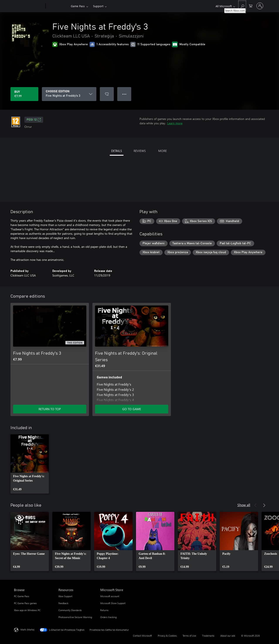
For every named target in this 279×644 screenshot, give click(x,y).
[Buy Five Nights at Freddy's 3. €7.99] (24, 94)
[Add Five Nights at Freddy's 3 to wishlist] (107, 94)
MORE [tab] (162, 151)
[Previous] (255, 505)
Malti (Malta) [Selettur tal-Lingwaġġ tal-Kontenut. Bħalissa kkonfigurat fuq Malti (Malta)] (27, 630)
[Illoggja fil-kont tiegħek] (260, 6)
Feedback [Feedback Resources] (63, 603)
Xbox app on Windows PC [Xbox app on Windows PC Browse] (27, 610)
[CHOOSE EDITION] (69, 94)
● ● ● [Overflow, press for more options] (124, 94)
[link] (30, 464)
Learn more (175, 123)
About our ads (228, 636)
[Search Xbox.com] (242, 6)
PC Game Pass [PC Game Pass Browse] (22, 596)
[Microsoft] (29, 6)
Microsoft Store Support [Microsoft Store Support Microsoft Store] (113, 603)
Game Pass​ (78, 6)
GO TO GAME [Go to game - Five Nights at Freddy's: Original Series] (132, 409)
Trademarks (208, 636)
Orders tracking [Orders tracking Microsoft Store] (108, 617)
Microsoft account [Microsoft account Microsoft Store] (110, 596)
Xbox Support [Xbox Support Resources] (65, 596)
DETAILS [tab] (117, 151)
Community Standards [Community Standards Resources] (70, 610)
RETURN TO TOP (50, 409)
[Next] (264, 505)
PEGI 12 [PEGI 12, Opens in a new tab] (34, 120)
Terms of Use (189, 636)
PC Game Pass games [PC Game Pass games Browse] (25, 603)
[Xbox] (58, 6)
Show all (244, 505)
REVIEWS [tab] (140, 151)
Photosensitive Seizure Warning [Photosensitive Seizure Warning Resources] (75, 617)
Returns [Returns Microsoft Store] (104, 610)
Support (98, 6)
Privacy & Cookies (167, 636)
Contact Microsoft (142, 636)
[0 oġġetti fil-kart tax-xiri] (251, 6)
